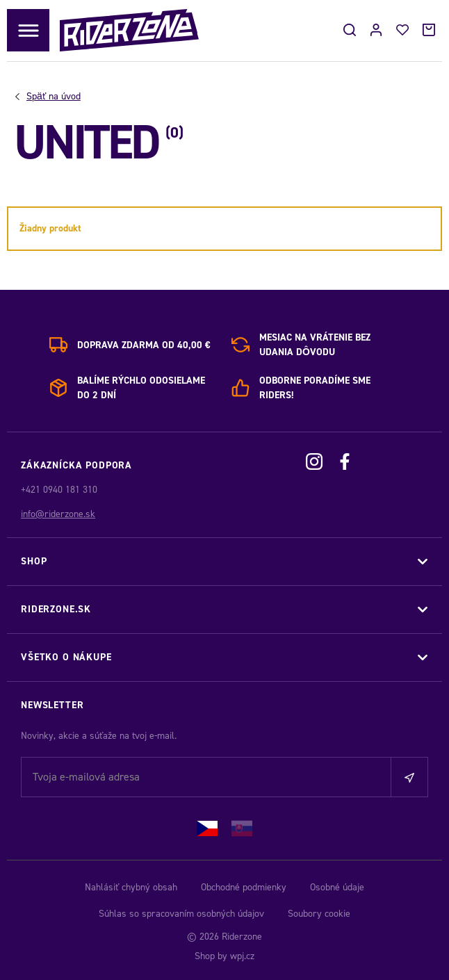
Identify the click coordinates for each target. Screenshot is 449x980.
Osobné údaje (337, 887)
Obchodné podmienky (244, 887)
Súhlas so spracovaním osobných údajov (181, 914)
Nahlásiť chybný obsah (131, 887)
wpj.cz (242, 956)
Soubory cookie (319, 914)
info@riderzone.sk (58, 514)
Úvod (54, 97)
